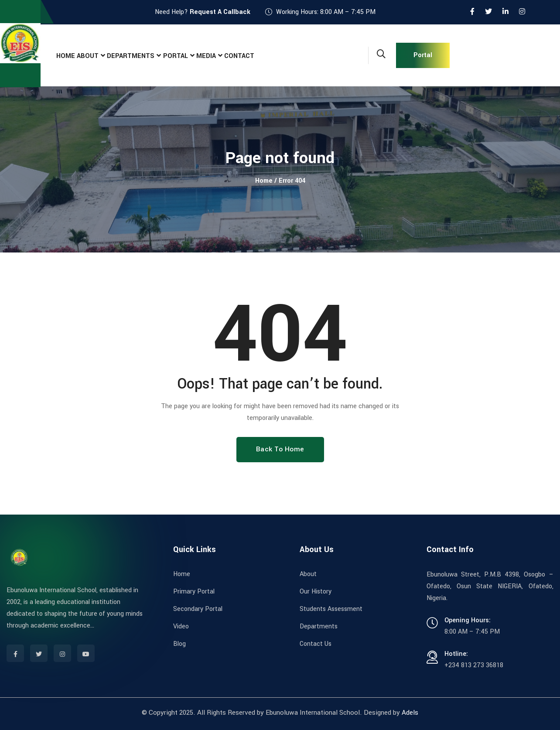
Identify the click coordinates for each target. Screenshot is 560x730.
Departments (142, 56)
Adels (410, 713)
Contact (264, 56)
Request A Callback (220, 12)
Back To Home (280, 449)
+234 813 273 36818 (474, 665)
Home (68, 56)
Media (226, 56)
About (96, 56)
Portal (190, 56)
